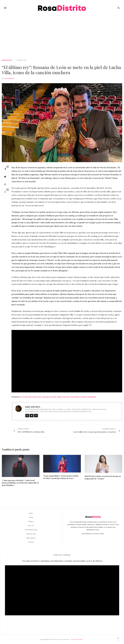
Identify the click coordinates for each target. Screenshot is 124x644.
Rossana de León (49, 397)
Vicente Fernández (88, 397)
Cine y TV (31, 526)
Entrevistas (7, 60)
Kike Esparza (9, 78)
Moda (31, 517)
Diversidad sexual (31, 530)
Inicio (31, 513)
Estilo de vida (31, 534)
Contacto (31, 542)
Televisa (66, 397)
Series (59, 397)
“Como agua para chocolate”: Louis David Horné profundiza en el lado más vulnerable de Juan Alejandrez (20, 483)
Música (31, 521)
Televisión (75, 397)
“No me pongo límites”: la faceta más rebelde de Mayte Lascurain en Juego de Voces (61, 477)
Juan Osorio (37, 397)
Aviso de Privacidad (77, 639)
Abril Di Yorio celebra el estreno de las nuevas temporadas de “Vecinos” (103, 477)
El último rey (26, 397)
